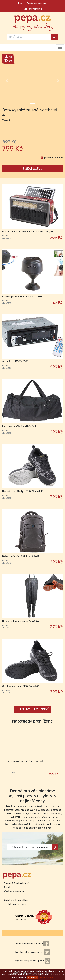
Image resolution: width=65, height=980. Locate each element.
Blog (20, 3)
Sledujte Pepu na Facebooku (32, 944)
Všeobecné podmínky (37, 3)
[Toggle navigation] (60, 47)
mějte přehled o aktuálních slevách (34, 847)
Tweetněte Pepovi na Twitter (32, 952)
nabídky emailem (34, 9)
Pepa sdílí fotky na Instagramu (32, 961)
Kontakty (8, 887)
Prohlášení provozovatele (16, 904)
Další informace (46, 978)
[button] (7, 81)
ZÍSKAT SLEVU (33, 169)
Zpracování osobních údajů (16, 883)
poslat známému (53, 158)
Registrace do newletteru (16, 900)
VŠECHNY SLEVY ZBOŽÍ (33, 709)
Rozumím (32, 978)
